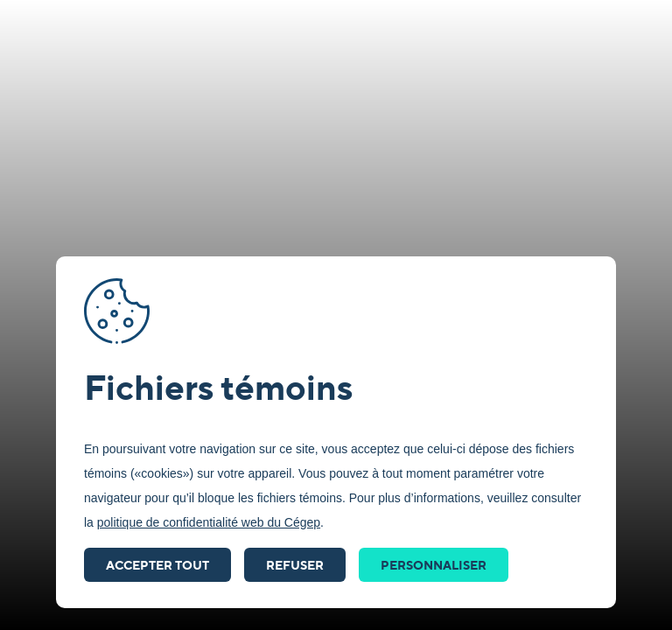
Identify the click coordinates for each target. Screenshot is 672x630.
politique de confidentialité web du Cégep (209, 522)
